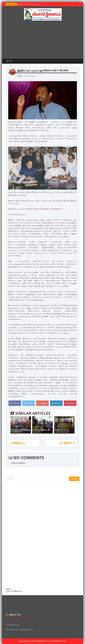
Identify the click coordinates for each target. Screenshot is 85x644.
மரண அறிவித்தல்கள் (14, 591)
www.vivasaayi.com (12, 625)
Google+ (42, 403)
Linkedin (56, 403)
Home (8, 589)
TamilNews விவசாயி (45, 641)
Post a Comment (18, 463)
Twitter (29, 403)
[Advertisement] (43, 40)
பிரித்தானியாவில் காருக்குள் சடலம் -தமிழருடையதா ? (37, 4)
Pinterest (70, 403)
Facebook (15, 403)
